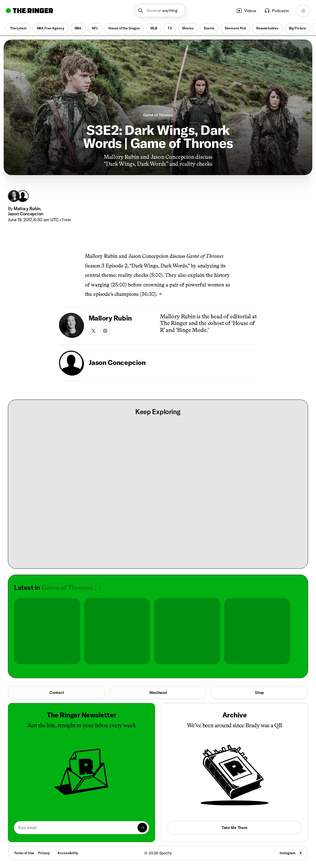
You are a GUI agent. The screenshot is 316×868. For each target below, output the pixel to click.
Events (209, 28)
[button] (160, 11)
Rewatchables (267, 28)
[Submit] (142, 828)
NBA (78, 28)
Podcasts (276, 11)
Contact (57, 692)
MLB (154, 28)
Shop (259, 692)
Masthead (158, 692)
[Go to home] (30, 11)
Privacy (44, 853)
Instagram (288, 853)
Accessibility (68, 853)
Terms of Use (24, 853)
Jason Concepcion (26, 214)
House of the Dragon (124, 28)
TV (170, 28)
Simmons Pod (235, 28)
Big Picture (297, 28)
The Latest (18, 28)
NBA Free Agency (50, 28)
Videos (246, 11)
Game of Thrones (158, 115)
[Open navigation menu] (303, 11)
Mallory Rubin (27, 209)
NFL (95, 28)
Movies (188, 28)
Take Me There (235, 828)
